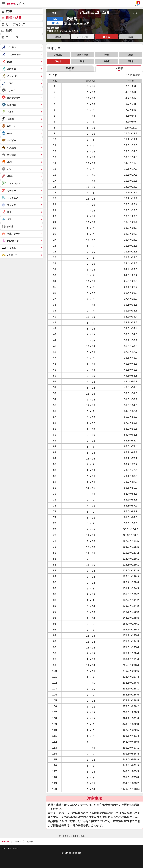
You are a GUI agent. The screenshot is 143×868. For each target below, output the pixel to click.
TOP (9, 11)
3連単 (131, 61)
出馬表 (58, 37)
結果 (131, 37)
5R (54, 13)
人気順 (119, 68)
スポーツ (18, 842)
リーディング (16, 24)
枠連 (106, 55)
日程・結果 (14, 18)
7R (135, 13)
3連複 (107, 61)
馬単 (82, 61)
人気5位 (58, 55)
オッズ (106, 37)
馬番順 (70, 68)
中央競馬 (30, 842)
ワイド (58, 61)
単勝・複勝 (82, 55)
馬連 (131, 55)
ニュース (12, 37)
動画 (9, 31)
